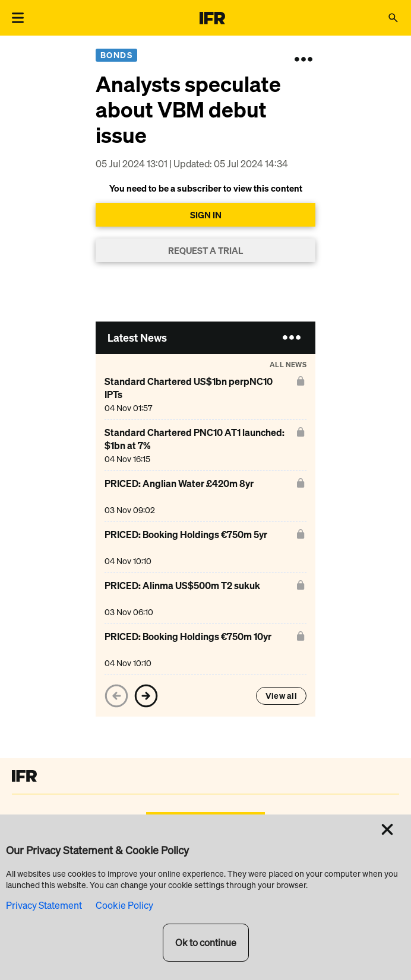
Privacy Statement (44, 905)
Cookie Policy (124, 905)
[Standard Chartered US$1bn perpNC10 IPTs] (198, 394)
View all (281, 696)
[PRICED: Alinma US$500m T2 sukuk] (182, 598)
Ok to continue (206, 943)
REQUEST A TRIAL (205, 250)
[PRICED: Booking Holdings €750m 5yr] (186, 547)
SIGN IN (206, 215)
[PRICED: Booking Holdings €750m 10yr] (188, 649)
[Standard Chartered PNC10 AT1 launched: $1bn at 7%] (198, 445)
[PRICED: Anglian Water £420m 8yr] (179, 496)
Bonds (116, 55)
